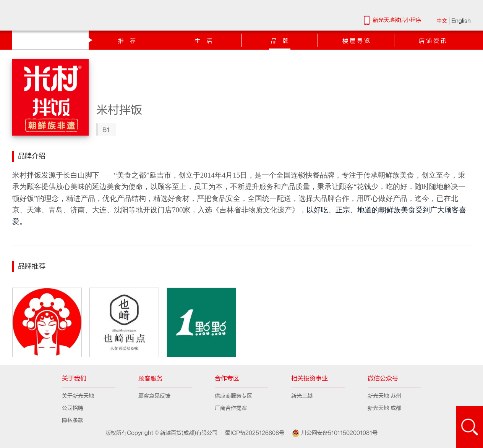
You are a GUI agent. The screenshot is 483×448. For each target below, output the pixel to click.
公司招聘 (73, 408)
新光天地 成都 (384, 408)
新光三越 (302, 396)
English (461, 21)
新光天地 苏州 (384, 396)
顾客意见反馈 (154, 396)
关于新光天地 (78, 396)
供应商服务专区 (233, 396)
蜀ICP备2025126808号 (252, 433)
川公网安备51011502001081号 (332, 433)
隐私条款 (73, 420)
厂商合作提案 (231, 408)
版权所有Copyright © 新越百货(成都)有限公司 (162, 433)
